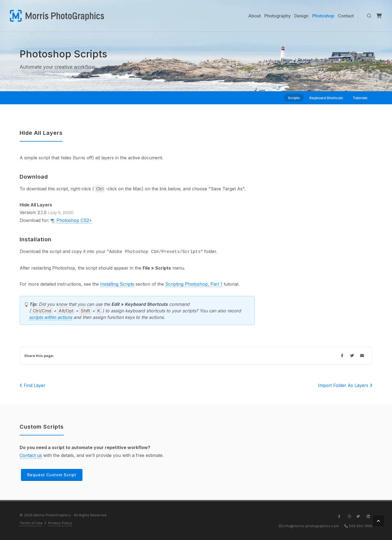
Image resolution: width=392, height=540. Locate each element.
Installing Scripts (117, 284)
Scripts (331, 60)
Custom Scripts (42, 427)
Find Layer (33, 385)
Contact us (31, 455)
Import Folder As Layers (345, 385)
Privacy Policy (60, 523)
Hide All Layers (41, 133)
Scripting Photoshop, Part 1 (194, 284)
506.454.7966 (361, 526)
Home (287, 60)
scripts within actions (51, 317)
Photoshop (308, 60)
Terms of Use (31, 523)
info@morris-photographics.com (311, 526)
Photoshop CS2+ (74, 220)
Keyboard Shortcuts (326, 98)
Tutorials (360, 98)
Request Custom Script (52, 475)
